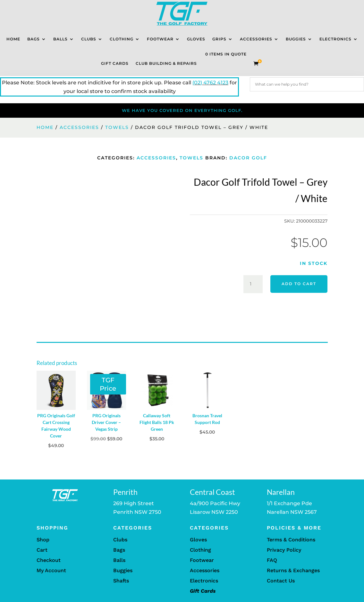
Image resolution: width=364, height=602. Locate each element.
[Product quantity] (253, 284)
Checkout (49, 560)
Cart (42, 550)
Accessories (256, 39)
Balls (60, 39)
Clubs (89, 39)
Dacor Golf (248, 158)
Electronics (335, 39)
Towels (117, 127)
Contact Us (281, 581)
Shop (43, 540)
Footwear (160, 39)
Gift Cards (115, 63)
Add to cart (299, 284)
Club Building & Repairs (166, 63)
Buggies (296, 39)
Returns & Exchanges (293, 570)
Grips (219, 39)
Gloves (196, 39)
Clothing (122, 39)
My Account (51, 570)
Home (13, 39)
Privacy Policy (284, 550)
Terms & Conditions (291, 540)
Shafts (121, 581)
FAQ (272, 560)
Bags (34, 39)
